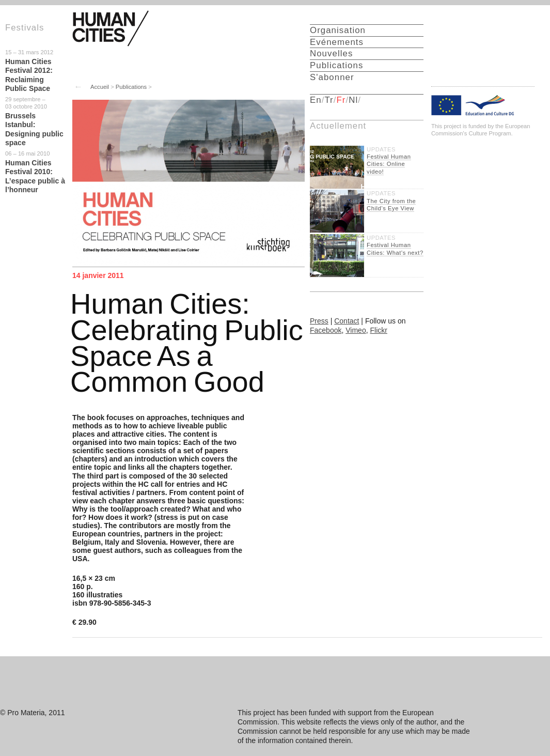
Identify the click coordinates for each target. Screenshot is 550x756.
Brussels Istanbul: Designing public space (34, 129)
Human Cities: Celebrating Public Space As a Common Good (187, 343)
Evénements (337, 42)
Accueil (100, 87)
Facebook (326, 330)
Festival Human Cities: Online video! (389, 164)
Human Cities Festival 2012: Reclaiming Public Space (29, 75)
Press (319, 321)
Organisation (338, 30)
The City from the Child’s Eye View (391, 205)
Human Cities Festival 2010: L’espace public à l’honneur (35, 176)
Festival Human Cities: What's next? (395, 249)
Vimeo (356, 330)
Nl (353, 100)
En (316, 100)
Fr (341, 100)
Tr (329, 100)
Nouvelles (331, 53)
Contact (347, 321)
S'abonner (332, 77)
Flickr (378, 330)
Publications (131, 87)
